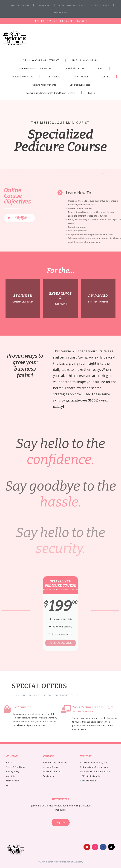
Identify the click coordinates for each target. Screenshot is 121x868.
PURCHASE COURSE (60, 629)
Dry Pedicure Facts (80, 85)
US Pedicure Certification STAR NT (40, 60)
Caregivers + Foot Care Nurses (35, 68)
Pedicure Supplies (101, 5)
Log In (91, 93)
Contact (106, 76)
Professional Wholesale (71, 5)
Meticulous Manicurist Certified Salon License (51, 93)
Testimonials (53, 76)
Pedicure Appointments (43, 85)
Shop (100, 68)
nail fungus (103, 174)
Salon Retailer (81, 76)
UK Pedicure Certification (86, 60)
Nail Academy (44, 5)
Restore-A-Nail (61, 12)
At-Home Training (20, 5)
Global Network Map (22, 76)
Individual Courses (75, 68)
